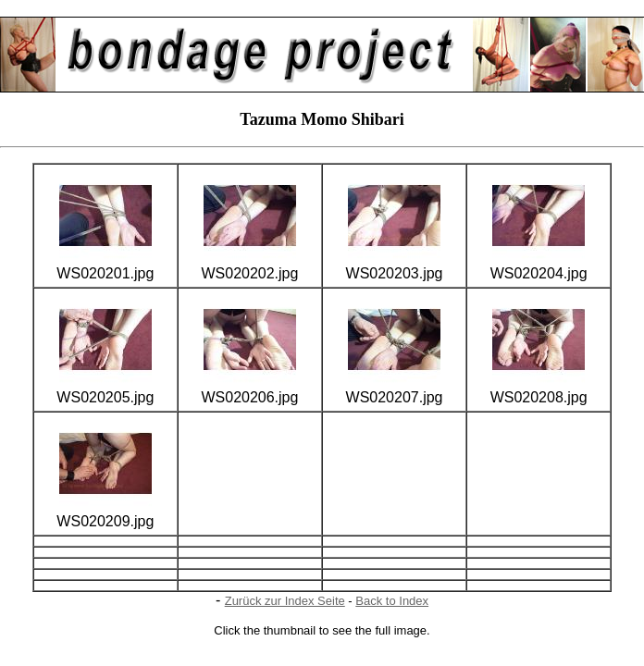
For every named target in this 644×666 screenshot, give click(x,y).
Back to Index (392, 601)
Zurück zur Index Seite (285, 601)
